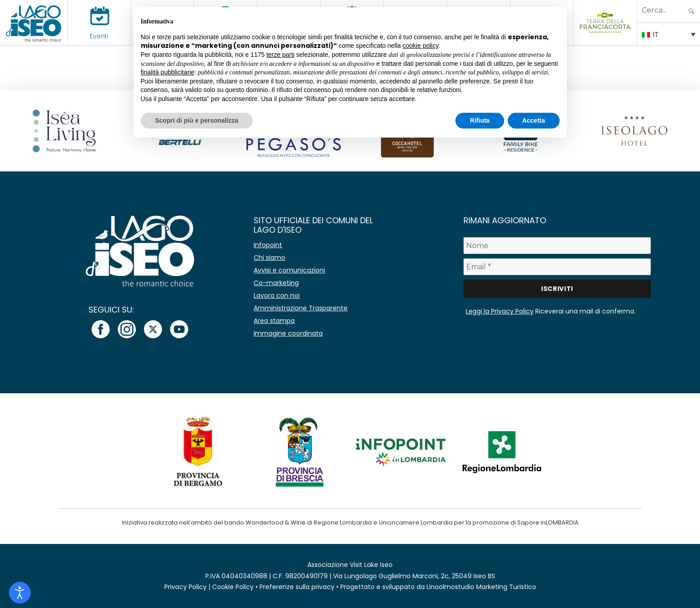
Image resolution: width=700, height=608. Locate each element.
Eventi (99, 36)
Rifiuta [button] (480, 120)
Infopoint (268, 245)
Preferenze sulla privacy (297, 587)
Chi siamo (269, 258)
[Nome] (557, 246)
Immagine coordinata (288, 333)
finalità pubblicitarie (168, 72)
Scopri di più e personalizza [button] (197, 120)
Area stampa (274, 321)
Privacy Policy (185, 587)
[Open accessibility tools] (20, 593)
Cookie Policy (233, 587)
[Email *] (557, 267)
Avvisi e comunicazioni (289, 270)
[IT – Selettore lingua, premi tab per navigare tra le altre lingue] (669, 34)
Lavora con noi (277, 295)
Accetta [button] (534, 120)
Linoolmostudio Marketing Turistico (481, 587)
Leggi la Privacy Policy (500, 311)
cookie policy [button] (420, 46)
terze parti (280, 55)
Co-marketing (276, 283)
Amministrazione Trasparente (301, 308)
